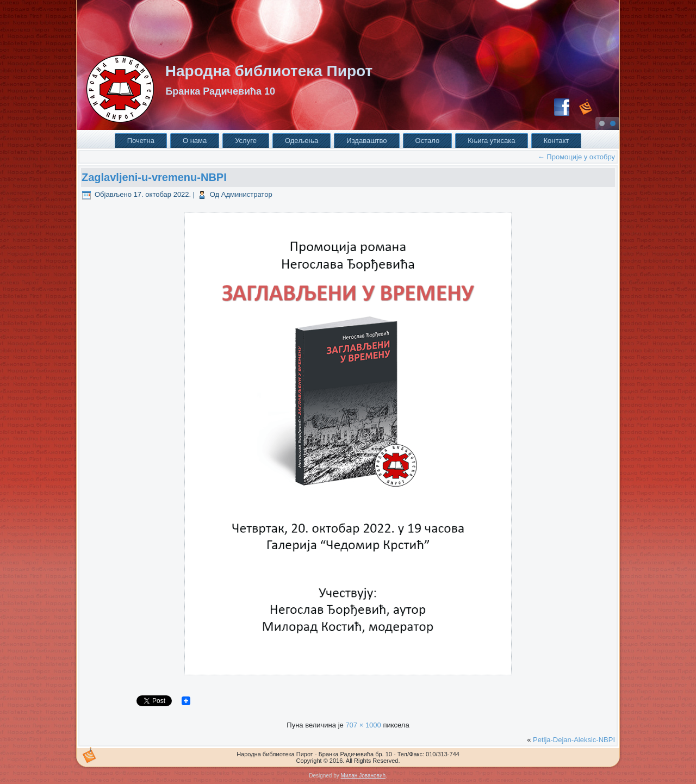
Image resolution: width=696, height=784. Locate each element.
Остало (428, 141)
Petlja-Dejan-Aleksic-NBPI (574, 740)
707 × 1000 (363, 725)
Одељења (302, 141)
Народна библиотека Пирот (269, 71)
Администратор (247, 194)
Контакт (557, 141)
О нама (195, 141)
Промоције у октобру (576, 157)
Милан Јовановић (363, 776)
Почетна (141, 141)
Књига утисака (491, 141)
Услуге (246, 141)
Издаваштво (366, 141)
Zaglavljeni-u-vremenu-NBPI (154, 177)
